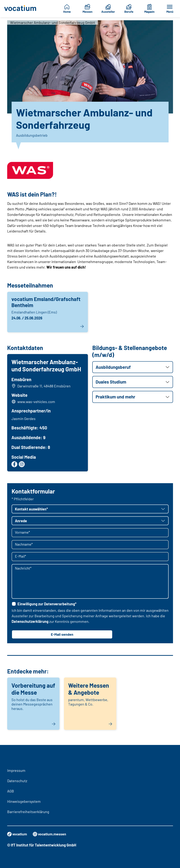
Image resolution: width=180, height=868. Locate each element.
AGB (11, 791)
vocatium (17, 834)
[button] (133, 367)
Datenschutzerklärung (30, 622)
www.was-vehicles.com (36, 402)
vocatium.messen (51, 834)
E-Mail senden (62, 635)
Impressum (16, 770)
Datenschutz (17, 781)
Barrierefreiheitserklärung (28, 812)
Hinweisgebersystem (24, 801)
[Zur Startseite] (20, 9)
